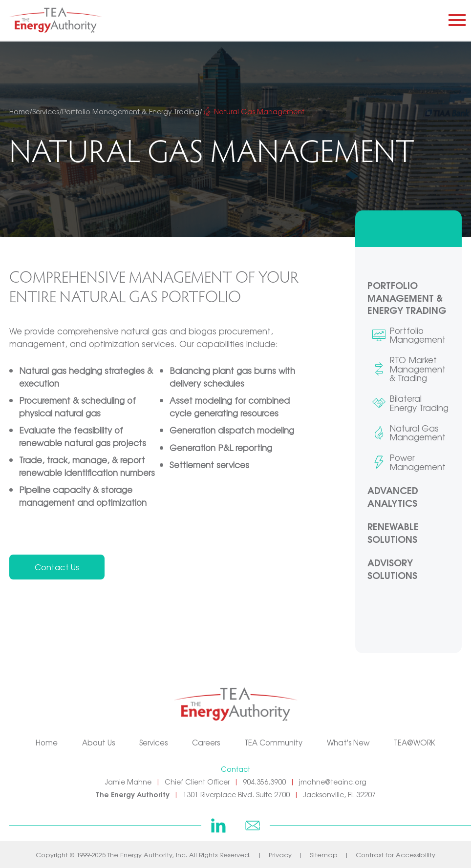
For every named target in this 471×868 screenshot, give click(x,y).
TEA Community (273, 742)
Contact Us (57, 567)
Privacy (280, 855)
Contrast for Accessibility (396, 855)
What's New (348, 742)
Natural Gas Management (417, 433)
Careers (206, 742)
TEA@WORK (415, 742)
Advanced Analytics (393, 496)
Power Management (417, 462)
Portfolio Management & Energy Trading (407, 298)
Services (153, 742)
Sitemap (324, 855)
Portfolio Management (417, 335)
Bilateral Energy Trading (419, 403)
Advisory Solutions (392, 568)
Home (47, 742)
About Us (98, 742)
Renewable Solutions (393, 532)
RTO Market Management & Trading (417, 369)
